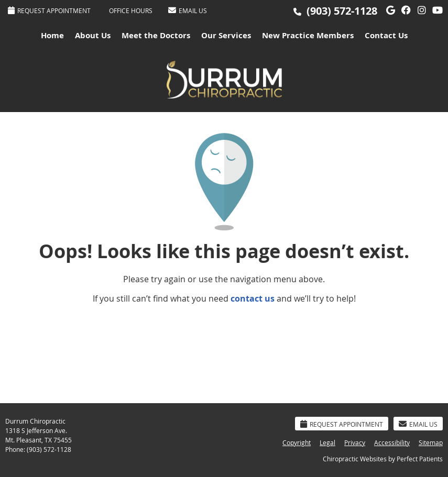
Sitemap (431, 442)
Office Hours (131, 10)
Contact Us (386, 35)
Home (52, 35)
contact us (253, 298)
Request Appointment (49, 10)
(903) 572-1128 (342, 11)
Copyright (297, 442)
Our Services (226, 35)
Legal (327, 442)
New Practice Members (308, 35)
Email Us (188, 10)
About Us (93, 35)
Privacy (355, 442)
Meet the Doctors (156, 35)
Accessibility (392, 442)
